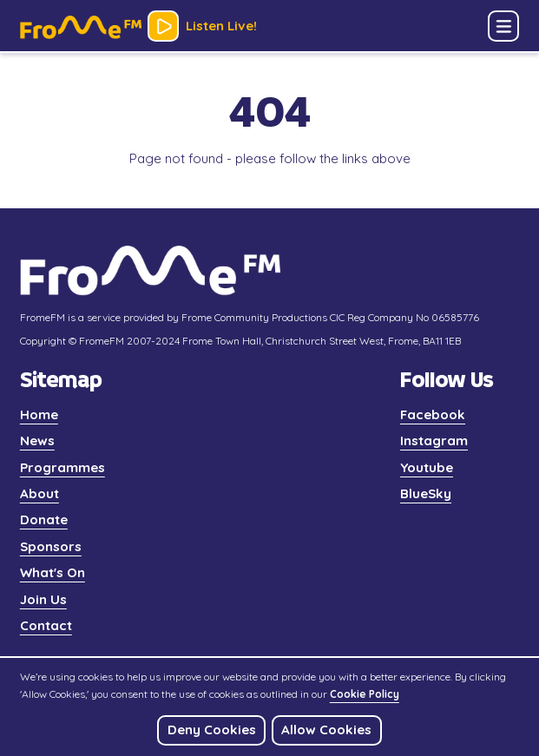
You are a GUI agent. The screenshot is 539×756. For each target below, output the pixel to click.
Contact (46, 625)
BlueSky (426, 493)
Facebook (433, 414)
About (39, 493)
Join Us (43, 599)
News (37, 440)
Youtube (427, 467)
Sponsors (51, 546)
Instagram (434, 440)
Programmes (62, 467)
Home (39, 414)
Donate (44, 519)
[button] (503, 26)
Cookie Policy (365, 694)
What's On (53, 572)
